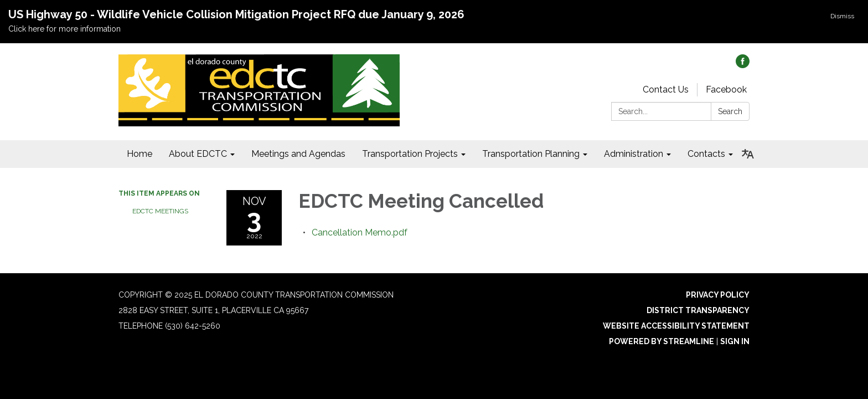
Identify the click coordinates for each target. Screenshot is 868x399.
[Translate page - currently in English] (748, 154)
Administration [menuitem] (634, 154)
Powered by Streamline (662, 341)
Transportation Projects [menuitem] (410, 154)
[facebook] (743, 65)
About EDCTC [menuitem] (198, 154)
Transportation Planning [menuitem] (531, 154)
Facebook (726, 89)
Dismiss (842, 16)
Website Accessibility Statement (676, 326)
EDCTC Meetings (160, 211)
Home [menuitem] (139, 154)
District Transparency (698, 310)
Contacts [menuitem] (706, 154)
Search (730, 111)
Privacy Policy (718, 295)
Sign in (735, 341)
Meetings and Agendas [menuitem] (298, 154)
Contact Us (666, 89)
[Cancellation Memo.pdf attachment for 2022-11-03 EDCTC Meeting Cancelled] (360, 232)
